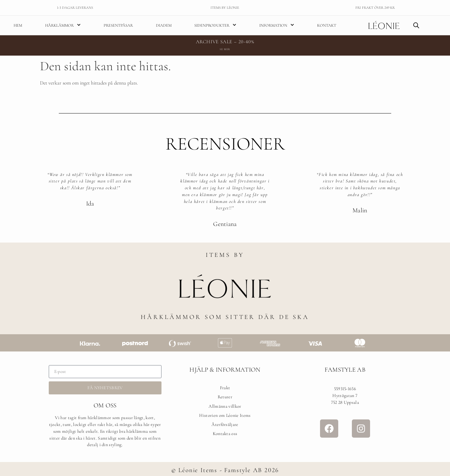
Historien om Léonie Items (225, 415)
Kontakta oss (225, 434)
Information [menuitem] (277, 25)
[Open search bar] (416, 25)
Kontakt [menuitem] (327, 25)
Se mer (225, 49)
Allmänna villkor (225, 406)
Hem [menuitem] (18, 25)
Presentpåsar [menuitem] (118, 25)
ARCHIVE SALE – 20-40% (225, 42)
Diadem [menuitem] (164, 25)
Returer (225, 397)
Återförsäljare (225, 424)
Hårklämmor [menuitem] (63, 25)
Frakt (225, 388)
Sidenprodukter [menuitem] (215, 25)
